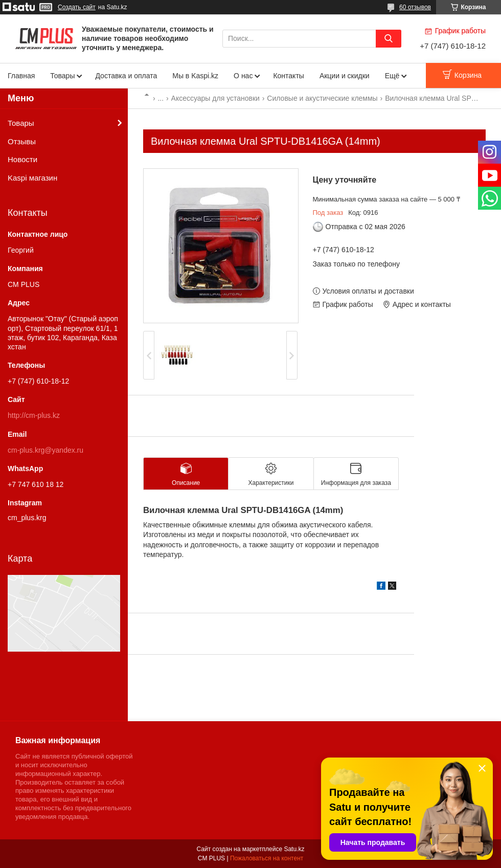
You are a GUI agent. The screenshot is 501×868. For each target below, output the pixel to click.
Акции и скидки (345, 76)
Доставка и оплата (126, 76)
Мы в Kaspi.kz (195, 76)
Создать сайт (77, 7)
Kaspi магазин (32, 178)
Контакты (288, 76)
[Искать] (389, 39)
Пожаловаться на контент (267, 858)
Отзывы (22, 141)
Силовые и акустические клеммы (322, 98)
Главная (21, 76)
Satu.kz (294, 849)
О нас (243, 76)
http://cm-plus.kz (34, 415)
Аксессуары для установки (215, 98)
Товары (62, 76)
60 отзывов (415, 7)
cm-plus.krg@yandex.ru (45, 450)
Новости (22, 159)
